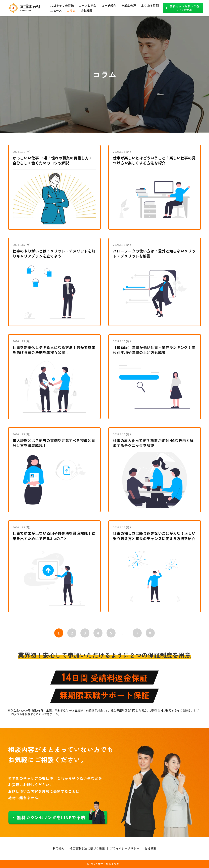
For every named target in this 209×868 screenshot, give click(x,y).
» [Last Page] (150, 632)
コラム (71, 10)
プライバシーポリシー (125, 848)
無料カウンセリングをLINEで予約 (184, 8)
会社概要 (87, 10)
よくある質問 (150, 5)
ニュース (56, 10)
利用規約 (59, 848)
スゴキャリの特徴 (62, 5)
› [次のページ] (137, 632)
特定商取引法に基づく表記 (87, 848)
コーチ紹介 (109, 5)
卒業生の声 (129, 5)
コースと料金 (88, 5)
